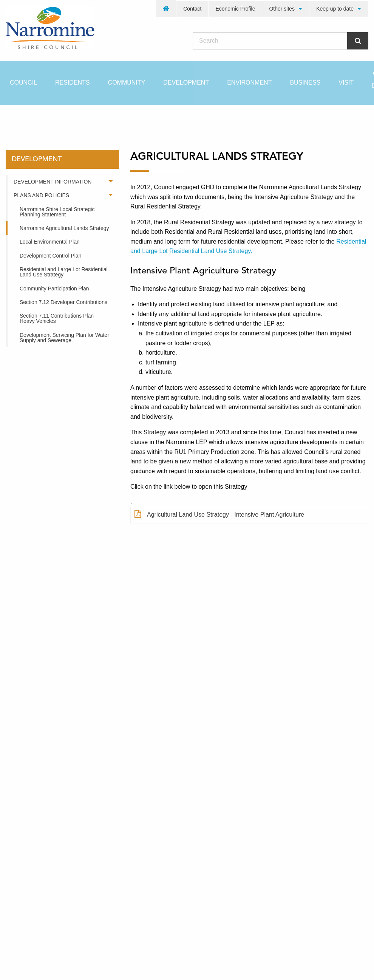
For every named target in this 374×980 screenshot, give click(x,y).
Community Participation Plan (54, 289)
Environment (249, 83)
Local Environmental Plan (50, 242)
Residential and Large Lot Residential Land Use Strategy (64, 272)
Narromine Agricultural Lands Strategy (64, 228)
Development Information (53, 182)
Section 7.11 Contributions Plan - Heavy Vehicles (58, 318)
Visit (346, 83)
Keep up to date (335, 9)
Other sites (282, 9)
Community (127, 83)
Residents (73, 83)
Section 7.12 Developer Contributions (63, 302)
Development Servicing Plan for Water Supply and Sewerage (64, 338)
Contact (192, 9)
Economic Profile (235, 9)
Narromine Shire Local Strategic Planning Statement (57, 212)
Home (19, 118)
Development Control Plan (50, 256)
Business (305, 83)
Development (186, 83)
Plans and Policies (41, 195)
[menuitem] (166, 8)
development (64, 118)
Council (23, 83)
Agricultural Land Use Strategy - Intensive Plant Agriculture (219, 515)
